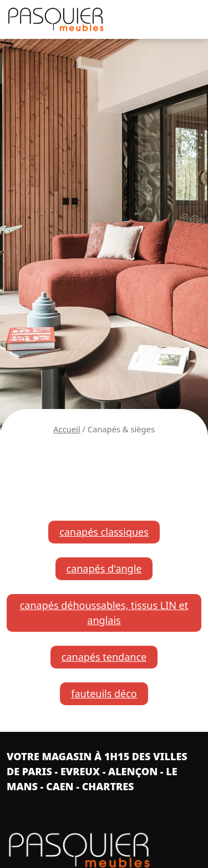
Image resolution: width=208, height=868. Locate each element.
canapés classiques (104, 532)
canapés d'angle (104, 568)
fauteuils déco (104, 694)
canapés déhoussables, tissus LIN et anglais (104, 613)
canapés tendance (104, 657)
